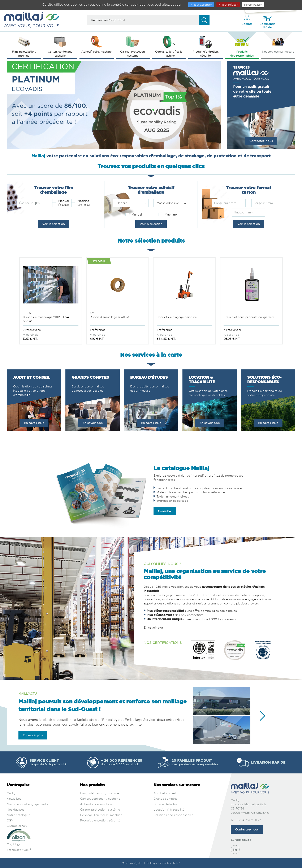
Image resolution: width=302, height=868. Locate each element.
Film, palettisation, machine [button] (24, 46)
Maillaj (11, 793)
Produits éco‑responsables (242, 46)
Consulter (165, 511)
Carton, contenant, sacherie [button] (60, 46)
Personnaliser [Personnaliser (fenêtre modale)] (253, 5)
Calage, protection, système (100, 809)
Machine (80, 201)
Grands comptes (165, 798)
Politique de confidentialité (163, 863)
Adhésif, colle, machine (96, 804)
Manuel (60, 201)
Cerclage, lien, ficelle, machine (101, 815)
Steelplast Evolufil (19, 850)
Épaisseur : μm (29, 203)
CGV (10, 820)
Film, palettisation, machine (100, 793)
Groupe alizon (17, 826)
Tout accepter (201, 5)
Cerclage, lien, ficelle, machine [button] (169, 46)
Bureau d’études (165, 804)
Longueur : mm (225, 203)
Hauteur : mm (244, 212)
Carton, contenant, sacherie (100, 798)
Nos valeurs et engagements (27, 804)
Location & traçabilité (169, 809)
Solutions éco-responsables (173, 815)
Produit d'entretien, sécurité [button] (206, 46)
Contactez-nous (261, 141)
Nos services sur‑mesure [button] (278, 44)
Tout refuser (228, 5)
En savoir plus (34, 423)
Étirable (61, 205)
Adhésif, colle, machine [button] (96, 44)
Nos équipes (16, 809)
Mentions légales (133, 863)
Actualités (14, 798)
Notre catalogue (18, 815)
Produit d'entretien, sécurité (100, 820)
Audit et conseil (165, 793)
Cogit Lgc (14, 844)
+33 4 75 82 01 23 (249, 820)
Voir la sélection (53, 224)
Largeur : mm (263, 203)
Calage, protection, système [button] (133, 46)
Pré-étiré (81, 205)
